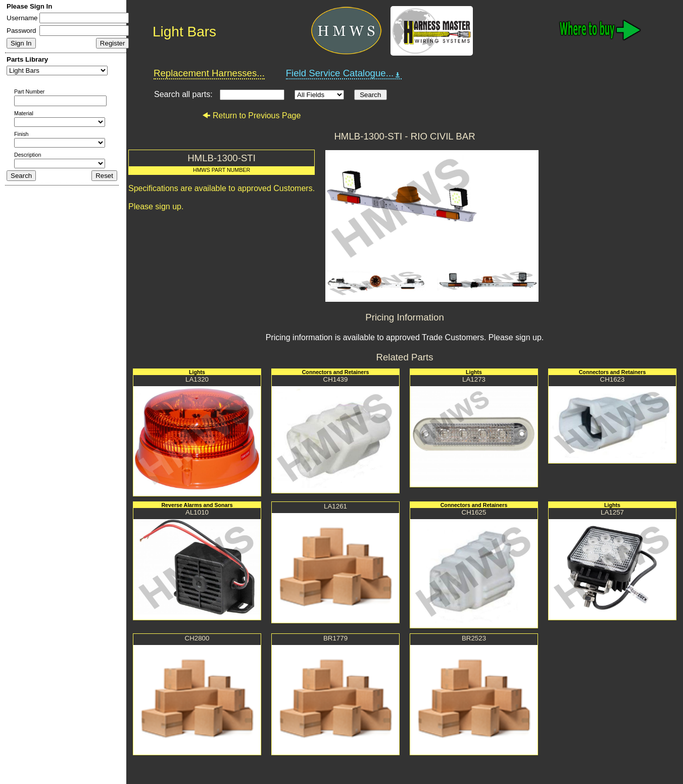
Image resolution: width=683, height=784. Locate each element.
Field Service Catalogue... (344, 73)
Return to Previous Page (251, 116)
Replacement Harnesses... (209, 73)
